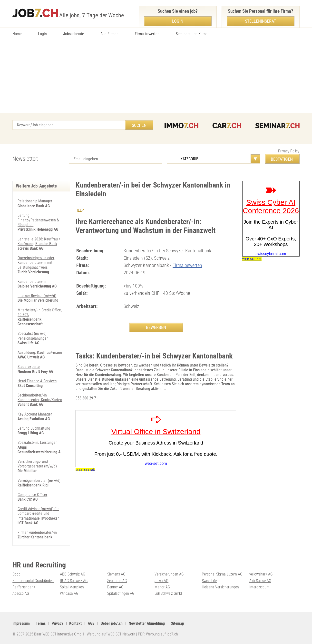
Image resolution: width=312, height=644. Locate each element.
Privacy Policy (289, 151)
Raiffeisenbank (24, 587)
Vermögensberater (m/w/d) (39, 481)
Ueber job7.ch (112, 623)
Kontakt (75, 623)
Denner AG (115, 587)
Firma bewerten (147, 34)
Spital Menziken (72, 587)
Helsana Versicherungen (220, 587)
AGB (91, 623)
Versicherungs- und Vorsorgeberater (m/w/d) (37, 464)
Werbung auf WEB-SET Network (111, 634)
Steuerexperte (29, 367)
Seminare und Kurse (192, 34)
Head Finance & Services (37, 381)
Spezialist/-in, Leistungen (38, 442)
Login (42, 34)
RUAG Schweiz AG (74, 581)
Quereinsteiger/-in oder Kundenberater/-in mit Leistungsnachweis (36, 263)
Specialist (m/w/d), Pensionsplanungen (33, 336)
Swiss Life (209, 581)
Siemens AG (116, 574)
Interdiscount (259, 587)
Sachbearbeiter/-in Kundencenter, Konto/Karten (40, 397)
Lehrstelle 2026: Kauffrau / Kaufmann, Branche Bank (39, 241)
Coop (16, 574)
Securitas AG (117, 581)
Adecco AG (21, 593)
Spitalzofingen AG (121, 593)
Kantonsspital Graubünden (33, 581)
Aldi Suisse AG (260, 581)
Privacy (57, 623)
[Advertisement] (156, 76)
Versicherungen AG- (170, 574)
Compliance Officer (32, 495)
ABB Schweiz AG (73, 574)
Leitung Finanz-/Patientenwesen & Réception (38, 220)
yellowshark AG (261, 574)
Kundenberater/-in (32, 282)
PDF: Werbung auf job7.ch (158, 634)
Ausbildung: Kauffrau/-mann (40, 352)
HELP (80, 210)
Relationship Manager (35, 201)
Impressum (21, 623)
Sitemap (177, 623)
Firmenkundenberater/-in (37, 532)
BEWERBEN (156, 327)
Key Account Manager (35, 414)
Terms (41, 623)
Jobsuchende (74, 34)
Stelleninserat (260, 21)
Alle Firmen (109, 34)
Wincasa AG (69, 593)
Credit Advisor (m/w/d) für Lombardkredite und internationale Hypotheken (39, 513)
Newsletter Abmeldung (147, 623)
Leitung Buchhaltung (34, 428)
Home (17, 34)
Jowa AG (161, 581)
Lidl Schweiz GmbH (169, 593)
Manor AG (162, 587)
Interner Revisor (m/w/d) (37, 296)
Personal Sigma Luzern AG (222, 574)
